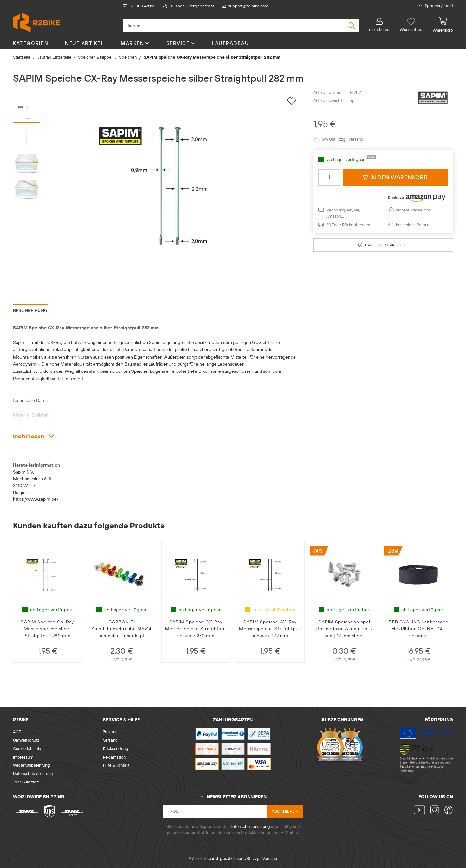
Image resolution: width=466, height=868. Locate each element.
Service (181, 43)
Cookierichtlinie (27, 748)
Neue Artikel (84, 43)
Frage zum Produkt (383, 245)
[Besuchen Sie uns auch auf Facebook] (448, 811)
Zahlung (110, 732)
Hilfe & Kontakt (116, 765)
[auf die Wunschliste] (292, 101)
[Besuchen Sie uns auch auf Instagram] (435, 811)
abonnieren (285, 811)
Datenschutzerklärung (33, 773)
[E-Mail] (215, 811)
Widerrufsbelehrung (31, 765)
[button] (431, 6)
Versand (356, 139)
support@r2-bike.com (248, 6)
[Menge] (329, 177)
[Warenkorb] (440, 25)
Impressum (23, 757)
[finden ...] (241, 26)
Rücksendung (116, 748)
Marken (135, 43)
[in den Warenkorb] (395, 177)
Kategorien (31, 43)
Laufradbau (230, 43)
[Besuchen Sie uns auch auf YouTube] (421, 811)
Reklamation (114, 757)
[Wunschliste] (411, 25)
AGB (17, 732)
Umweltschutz (26, 740)
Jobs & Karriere (26, 782)
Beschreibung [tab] (30, 310)
